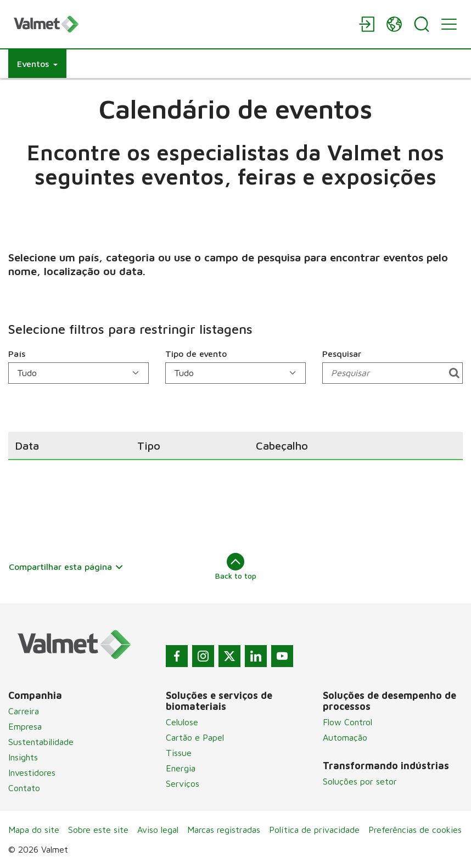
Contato (24, 788)
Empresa (25, 726)
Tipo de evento (196, 354)
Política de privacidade (314, 830)
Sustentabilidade (41, 742)
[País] (78, 373)
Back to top (236, 567)
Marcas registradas (224, 830)
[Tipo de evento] (235, 373)
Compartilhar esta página (66, 567)
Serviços (183, 783)
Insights (23, 757)
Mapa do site (34, 830)
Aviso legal (158, 830)
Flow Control (347, 722)
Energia (181, 768)
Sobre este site (98, 830)
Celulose (182, 722)
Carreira (24, 711)
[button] (37, 64)
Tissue (179, 753)
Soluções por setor (360, 781)
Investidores (32, 772)
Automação (345, 737)
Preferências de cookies (415, 830)
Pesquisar (342, 354)
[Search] (422, 24)
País (17, 354)
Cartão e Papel (195, 737)
